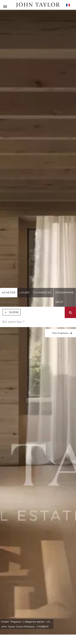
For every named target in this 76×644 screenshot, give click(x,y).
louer (24, 293)
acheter (9, 293)
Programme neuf (65, 297)
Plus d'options (60, 333)
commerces (42, 293)
